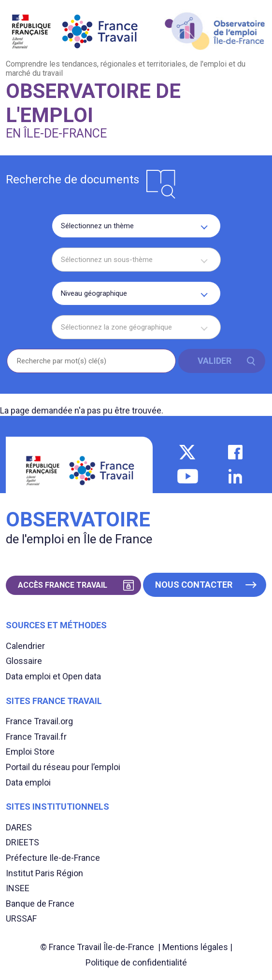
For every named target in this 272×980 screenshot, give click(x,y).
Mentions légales (195, 947)
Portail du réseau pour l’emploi (63, 767)
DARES (19, 827)
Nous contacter (194, 585)
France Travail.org (39, 721)
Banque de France (40, 904)
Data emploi (28, 782)
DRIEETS (22, 842)
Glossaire (24, 661)
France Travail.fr (36, 737)
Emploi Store (30, 752)
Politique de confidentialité (136, 962)
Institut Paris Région (44, 873)
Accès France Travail (63, 585)
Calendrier (25, 646)
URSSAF (21, 918)
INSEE (18, 888)
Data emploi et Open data (53, 676)
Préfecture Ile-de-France (53, 858)
